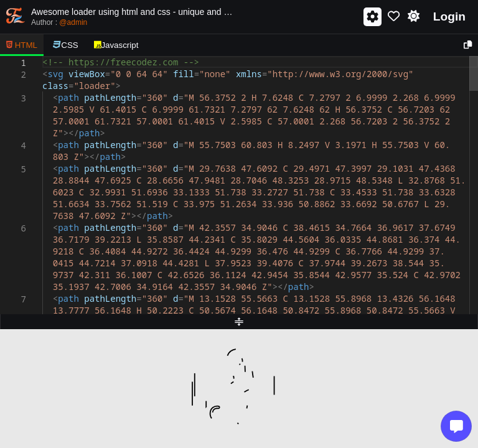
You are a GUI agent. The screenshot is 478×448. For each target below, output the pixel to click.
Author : (59, 22)
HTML (22, 45)
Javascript (116, 45)
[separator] (239, 322)
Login (449, 16)
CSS (66, 45)
